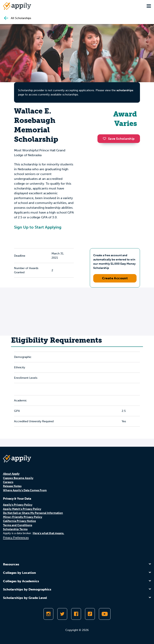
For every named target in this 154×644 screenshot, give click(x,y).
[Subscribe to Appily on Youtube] (105, 614)
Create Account (115, 278)
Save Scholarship (119, 139)
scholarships (125, 90)
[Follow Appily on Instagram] (48, 614)
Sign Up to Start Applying (38, 227)
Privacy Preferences (16, 538)
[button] (105, 139)
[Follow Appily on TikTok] (90, 614)
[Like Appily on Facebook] (76, 614)
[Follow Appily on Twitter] (62, 614)
